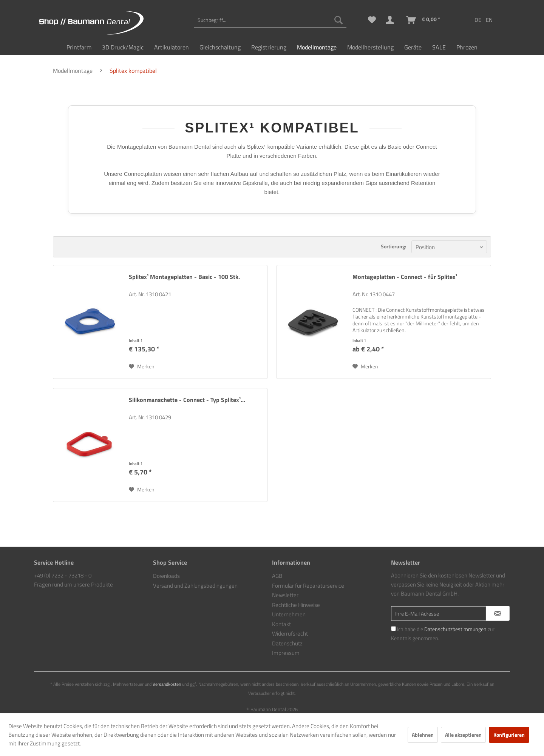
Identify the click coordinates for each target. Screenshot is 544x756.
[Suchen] (338, 20)
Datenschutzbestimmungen (455, 629)
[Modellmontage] (317, 47)
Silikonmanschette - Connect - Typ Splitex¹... (187, 400)
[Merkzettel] (372, 20)
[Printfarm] (79, 47)
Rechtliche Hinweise (296, 605)
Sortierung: (394, 246)
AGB (277, 576)
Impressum (286, 653)
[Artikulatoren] (172, 47)
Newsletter (285, 595)
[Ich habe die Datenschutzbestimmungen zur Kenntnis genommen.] (393, 629)
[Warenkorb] (423, 20)
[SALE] (439, 47)
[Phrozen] (467, 47)
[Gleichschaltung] (220, 47)
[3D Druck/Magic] (123, 47)
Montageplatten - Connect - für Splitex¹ (405, 277)
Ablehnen (423, 735)
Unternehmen (289, 614)
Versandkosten (167, 684)
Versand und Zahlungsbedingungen (195, 586)
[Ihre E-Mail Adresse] (439, 613)
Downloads (166, 576)
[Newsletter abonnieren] (498, 613)
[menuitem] (270, 20)
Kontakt (281, 624)
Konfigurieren (509, 735)
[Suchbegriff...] (270, 20)
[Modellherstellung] (370, 47)
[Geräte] (413, 47)
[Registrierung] (269, 47)
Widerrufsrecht (290, 634)
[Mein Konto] (391, 20)
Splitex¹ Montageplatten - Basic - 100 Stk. (184, 277)
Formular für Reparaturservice (308, 586)
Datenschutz (287, 643)
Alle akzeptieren (463, 735)
